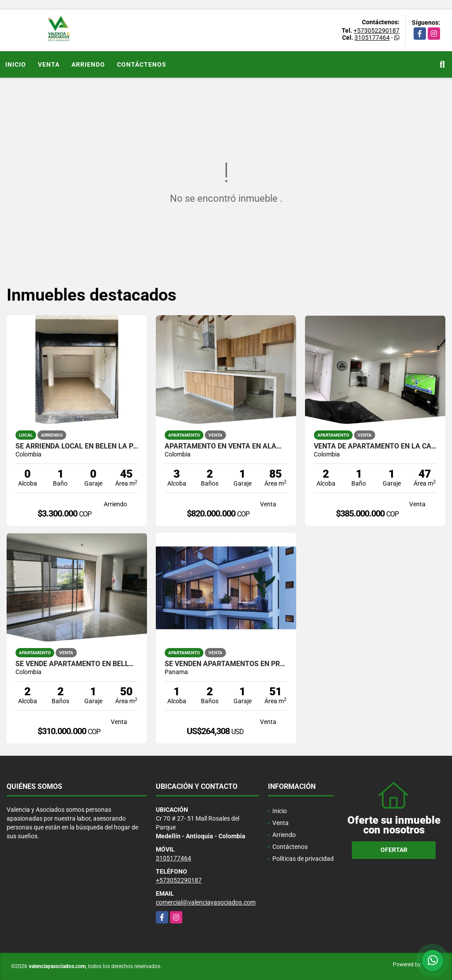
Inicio (16, 64)
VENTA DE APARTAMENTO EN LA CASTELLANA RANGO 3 (375, 446)
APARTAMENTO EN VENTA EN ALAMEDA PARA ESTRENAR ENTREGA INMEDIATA (226, 446)
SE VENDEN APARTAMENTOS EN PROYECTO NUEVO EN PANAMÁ (226, 664)
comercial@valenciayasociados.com (206, 902)
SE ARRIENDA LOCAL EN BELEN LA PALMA (77, 446)
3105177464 (372, 38)
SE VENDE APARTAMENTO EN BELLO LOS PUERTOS (77, 664)
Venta (49, 64)
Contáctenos (142, 64)
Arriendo (88, 64)
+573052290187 (377, 30)
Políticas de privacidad (303, 859)
